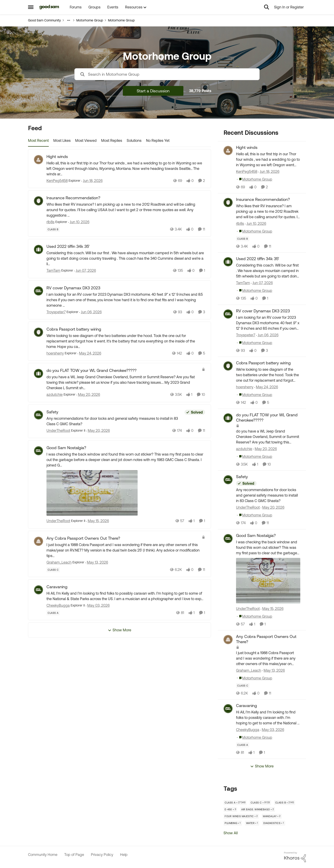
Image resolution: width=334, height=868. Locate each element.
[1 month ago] (92, 181)
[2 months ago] (90, 312)
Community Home (43, 855)
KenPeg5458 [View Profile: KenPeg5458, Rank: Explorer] (57, 181)
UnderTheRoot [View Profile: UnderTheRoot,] (248, 508)
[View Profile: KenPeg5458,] (228, 150)
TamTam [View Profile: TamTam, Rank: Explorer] (53, 271)
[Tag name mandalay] (272, 816)
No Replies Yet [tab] (158, 140)
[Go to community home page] (49, 7)
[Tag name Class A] (53, 613)
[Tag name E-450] (230, 809)
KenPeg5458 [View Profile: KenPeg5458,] (247, 171)
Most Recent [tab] (38, 140)
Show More (119, 630)
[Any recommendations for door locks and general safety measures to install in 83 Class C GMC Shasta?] (114, 421)
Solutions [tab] (134, 140)
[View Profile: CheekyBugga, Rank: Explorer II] (39, 590)
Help (124, 855)
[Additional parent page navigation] (69, 20)
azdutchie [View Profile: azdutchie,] (244, 449)
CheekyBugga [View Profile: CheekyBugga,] (248, 730)
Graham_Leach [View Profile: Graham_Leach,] (249, 670)
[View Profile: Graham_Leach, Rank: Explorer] (39, 541)
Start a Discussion (153, 91)
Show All (231, 833)
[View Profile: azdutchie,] (228, 418)
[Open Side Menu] (31, 7)
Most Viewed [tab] (86, 140)
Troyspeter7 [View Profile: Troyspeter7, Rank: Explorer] (56, 312)
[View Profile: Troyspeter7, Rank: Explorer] (39, 291)
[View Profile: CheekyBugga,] (228, 709)
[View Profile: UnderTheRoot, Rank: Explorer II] (39, 415)
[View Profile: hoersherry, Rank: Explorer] (39, 332)
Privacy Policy (102, 855)
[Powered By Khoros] (295, 857)
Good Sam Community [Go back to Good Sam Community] (44, 20)
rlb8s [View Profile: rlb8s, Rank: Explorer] (50, 222)
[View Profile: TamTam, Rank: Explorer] (39, 249)
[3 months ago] (98, 605)
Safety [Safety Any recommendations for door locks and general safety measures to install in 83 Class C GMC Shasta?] (52, 412)
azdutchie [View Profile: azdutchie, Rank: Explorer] (55, 395)
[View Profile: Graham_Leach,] (228, 640)
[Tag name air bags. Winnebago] (258, 809)
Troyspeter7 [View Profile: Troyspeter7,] (246, 335)
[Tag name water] (252, 823)
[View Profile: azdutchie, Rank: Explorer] (39, 373)
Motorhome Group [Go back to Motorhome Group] (90, 20)
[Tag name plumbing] (233, 823)
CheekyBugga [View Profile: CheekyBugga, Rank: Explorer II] (58, 605)
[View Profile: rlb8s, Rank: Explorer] (39, 201)
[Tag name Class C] (53, 570)
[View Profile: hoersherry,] (228, 366)
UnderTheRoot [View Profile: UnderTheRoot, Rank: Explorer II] (58, 430)
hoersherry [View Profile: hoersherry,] (245, 387)
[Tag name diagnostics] (274, 823)
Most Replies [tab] (112, 140)
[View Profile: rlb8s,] (228, 202)
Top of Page (74, 855)
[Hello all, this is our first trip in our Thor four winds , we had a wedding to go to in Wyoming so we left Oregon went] (126, 168)
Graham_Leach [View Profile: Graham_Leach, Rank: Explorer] (59, 562)
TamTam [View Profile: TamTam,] (243, 283)
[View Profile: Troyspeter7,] (228, 314)
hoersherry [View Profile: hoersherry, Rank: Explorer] (55, 353)
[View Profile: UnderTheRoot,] (228, 480)
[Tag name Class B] (53, 229)
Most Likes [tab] (62, 140)
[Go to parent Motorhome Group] (255, 179)
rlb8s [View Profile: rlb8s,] (240, 223)
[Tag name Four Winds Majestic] (241, 816)
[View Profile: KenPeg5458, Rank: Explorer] (39, 160)
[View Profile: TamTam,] (228, 262)
